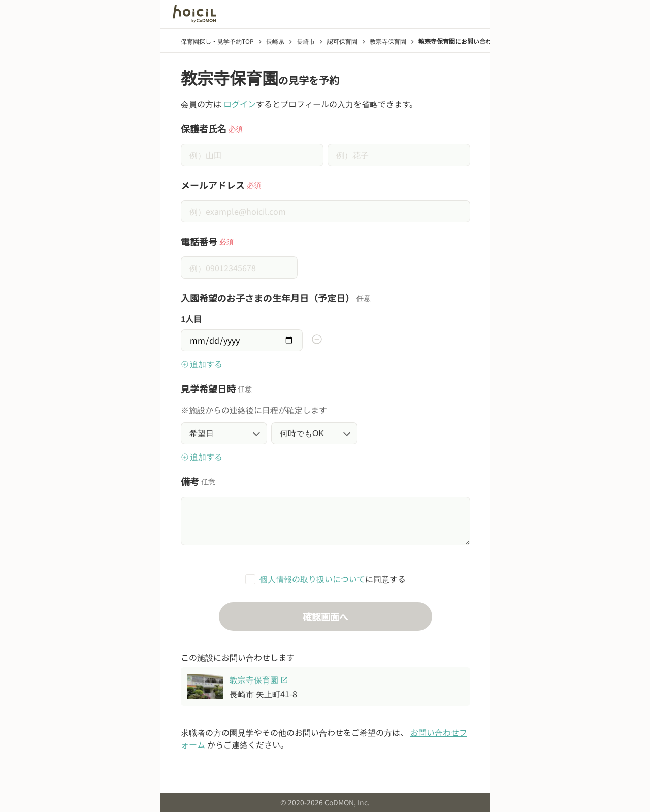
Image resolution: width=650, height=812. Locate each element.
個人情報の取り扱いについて (312, 579)
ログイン (240, 104)
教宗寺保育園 (259, 679)
